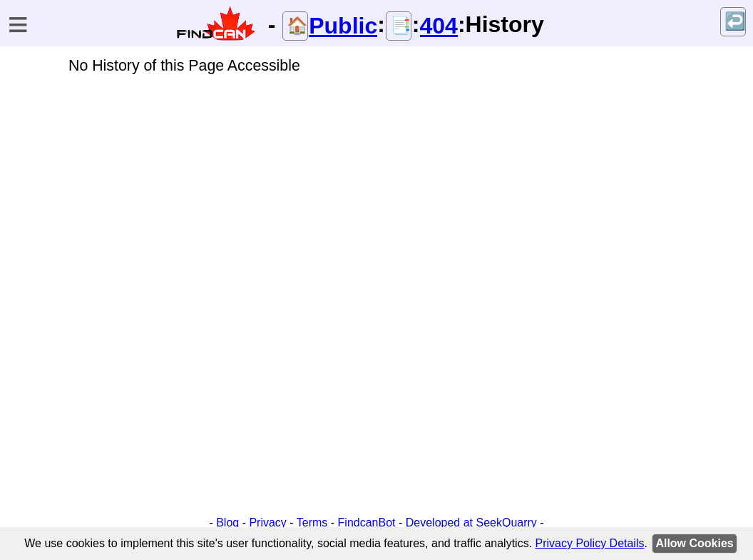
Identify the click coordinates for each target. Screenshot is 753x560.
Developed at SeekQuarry (471, 523)
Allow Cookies (694, 543)
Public (343, 26)
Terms (312, 523)
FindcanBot (367, 523)
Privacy (267, 523)
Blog (227, 523)
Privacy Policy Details (590, 543)
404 (439, 26)
